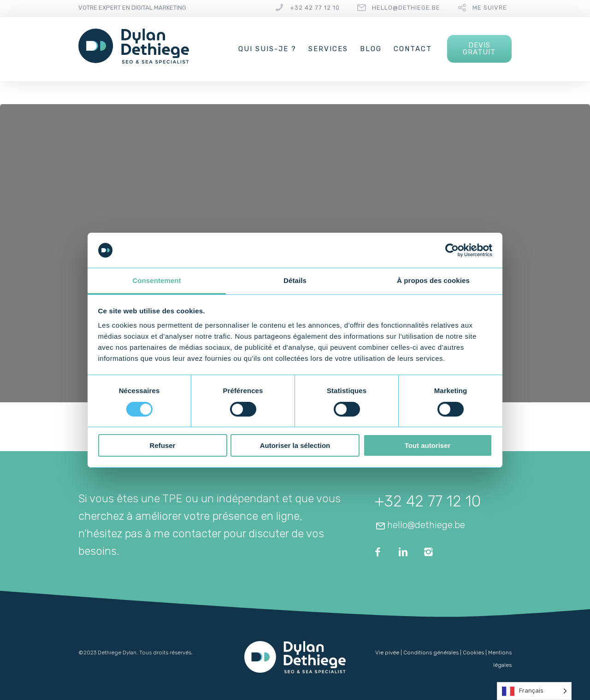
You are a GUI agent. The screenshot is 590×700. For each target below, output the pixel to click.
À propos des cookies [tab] (433, 280)
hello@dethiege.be (406, 8)
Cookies (473, 653)
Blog (371, 49)
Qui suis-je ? (267, 49)
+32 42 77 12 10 (315, 8)
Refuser (163, 445)
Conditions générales (431, 653)
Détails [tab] (295, 280)
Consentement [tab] (156, 280)
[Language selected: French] (534, 691)
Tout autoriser (428, 445)
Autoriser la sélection (295, 445)
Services (328, 49)
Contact (413, 49)
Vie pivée (387, 653)
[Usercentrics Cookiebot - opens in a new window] (452, 250)
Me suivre (490, 8)
